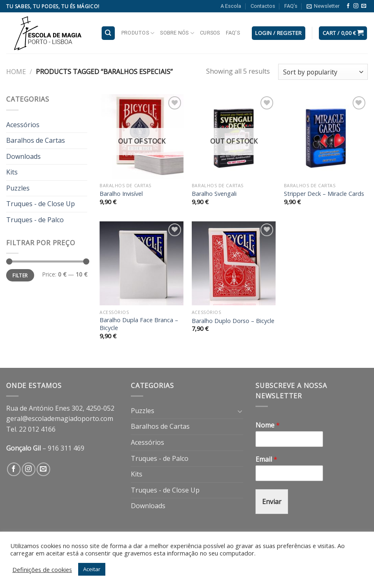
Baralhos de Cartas (36, 140)
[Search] (108, 33)
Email (266, 459)
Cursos (210, 33)
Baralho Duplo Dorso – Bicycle (233, 321)
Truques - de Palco (35, 220)
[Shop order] (323, 72)
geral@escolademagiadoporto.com (60, 418)
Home (16, 72)
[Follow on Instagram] (356, 6)
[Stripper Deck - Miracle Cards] (326, 136)
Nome (268, 425)
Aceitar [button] (92, 569)
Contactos (263, 6)
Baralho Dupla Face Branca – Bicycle (139, 324)
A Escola (231, 6)
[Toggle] (240, 411)
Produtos (138, 33)
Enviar (272, 502)
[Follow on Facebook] (348, 6)
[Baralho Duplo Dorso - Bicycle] (234, 263)
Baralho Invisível (121, 194)
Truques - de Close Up (41, 204)
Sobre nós (177, 33)
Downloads (23, 156)
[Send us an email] (364, 6)
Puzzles (18, 188)
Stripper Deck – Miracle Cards (324, 194)
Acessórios (23, 125)
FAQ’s (291, 6)
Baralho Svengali (214, 194)
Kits (12, 172)
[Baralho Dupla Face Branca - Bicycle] (142, 263)
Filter (20, 275)
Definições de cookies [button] (42, 569)
